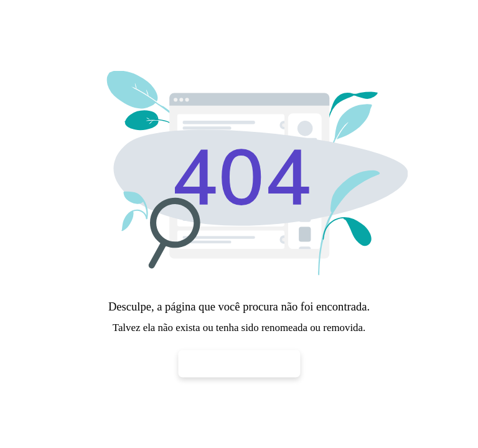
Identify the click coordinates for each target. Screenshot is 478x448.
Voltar (239, 363)
